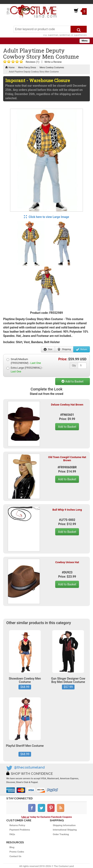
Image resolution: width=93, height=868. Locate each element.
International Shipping (65, 830)
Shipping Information (64, 825)
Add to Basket (72, 381)
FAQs (12, 834)
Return (82, 349)
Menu (85, 41)
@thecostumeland (29, 767)
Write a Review (53, 62)
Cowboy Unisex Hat (67, 562)
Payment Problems (20, 830)
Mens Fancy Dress (27, 68)
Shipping (64, 349)
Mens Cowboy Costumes (52, 68)
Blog (12, 847)
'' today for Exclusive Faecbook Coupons (47, 817)
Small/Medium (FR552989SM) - (24, 361)
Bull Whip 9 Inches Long (67, 510)
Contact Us (15, 856)
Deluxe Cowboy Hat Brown (67, 405)
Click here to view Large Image (46, 217)
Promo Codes (17, 852)
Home (10, 68)
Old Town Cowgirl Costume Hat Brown (67, 459)
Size (48, 349)
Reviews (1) (32, 62)
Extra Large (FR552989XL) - (25, 370)
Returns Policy (17, 825)
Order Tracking (61, 834)
